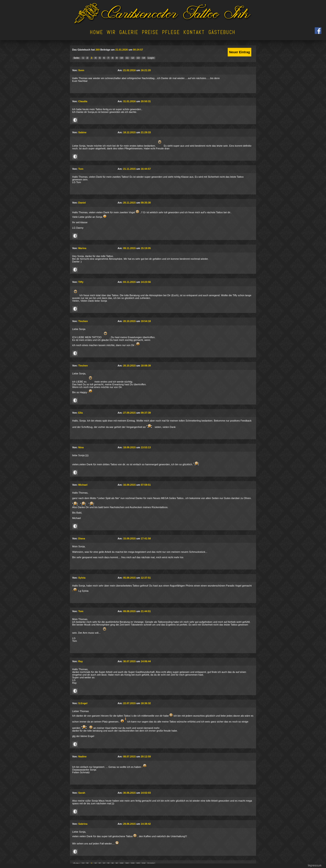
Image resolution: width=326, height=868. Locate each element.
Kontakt (194, 32)
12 (133, 58)
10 (122, 58)
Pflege (171, 32)
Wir (111, 32)
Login (151, 58)
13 (138, 58)
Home (96, 32)
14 (144, 58)
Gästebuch (222, 32)
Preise (150, 32)
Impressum (315, 865)
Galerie (129, 32)
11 (127, 58)
